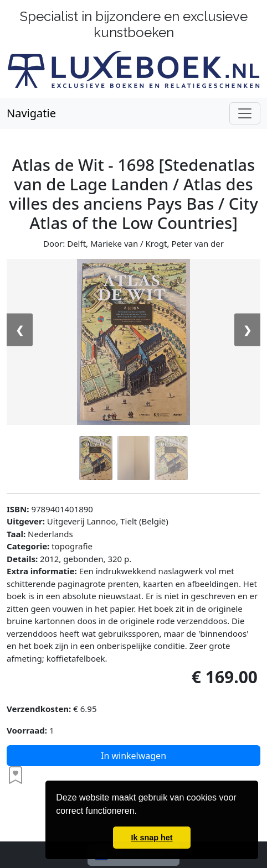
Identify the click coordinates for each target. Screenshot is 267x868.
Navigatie (31, 113)
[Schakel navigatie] (245, 113)
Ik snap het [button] (152, 838)
